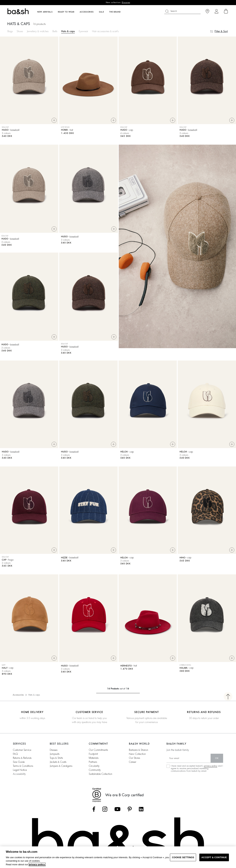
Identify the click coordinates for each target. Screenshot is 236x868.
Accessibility (19, 774)
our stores (134, 758)
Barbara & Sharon (139, 750)
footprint (93, 754)
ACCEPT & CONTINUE (214, 857)
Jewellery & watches (38, 31)
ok (217, 758)
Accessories (18, 695)
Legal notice (20, 770)
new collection (137, 754)
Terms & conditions (23, 766)
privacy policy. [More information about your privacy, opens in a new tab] (37, 864)
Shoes (20, 31)
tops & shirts (56, 758)
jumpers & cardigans (61, 766)
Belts (55, 31)
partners (93, 762)
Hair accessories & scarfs (105, 31)
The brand (115, 12)
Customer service (22, 750)
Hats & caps (68, 31)
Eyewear (83, 31)
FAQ (15, 754)
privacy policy (211, 766)
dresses (54, 750)
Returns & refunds (22, 758)
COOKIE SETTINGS (183, 857)
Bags (10, 31)
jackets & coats (58, 762)
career (133, 762)
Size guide (19, 762)
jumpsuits (55, 754)
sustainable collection (100, 774)
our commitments (98, 750)
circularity (94, 766)
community (95, 770)
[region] (118, 857)
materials (94, 758)
